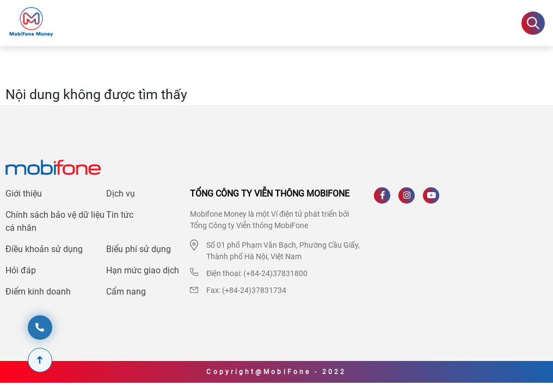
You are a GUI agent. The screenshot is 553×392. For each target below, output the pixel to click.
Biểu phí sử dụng (139, 249)
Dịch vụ (121, 194)
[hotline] (40, 327)
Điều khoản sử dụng (44, 249)
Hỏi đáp (21, 270)
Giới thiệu (24, 194)
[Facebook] (386, 200)
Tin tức (120, 215)
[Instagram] (411, 200)
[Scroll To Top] (40, 360)
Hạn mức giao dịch (143, 270)
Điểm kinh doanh (38, 292)
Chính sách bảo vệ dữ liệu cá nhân (55, 221)
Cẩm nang (126, 292)
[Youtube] (435, 200)
